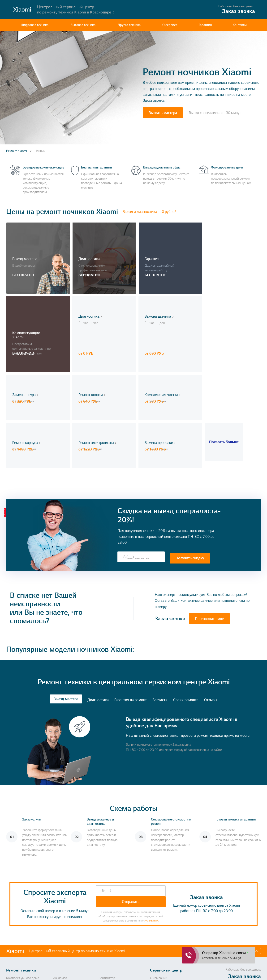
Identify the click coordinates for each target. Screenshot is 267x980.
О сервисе (170, 25)
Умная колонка (63, 924)
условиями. (152, 836)
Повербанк (60, 953)
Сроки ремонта (186, 615)
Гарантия (205, 25)
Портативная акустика (22, 937)
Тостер (103, 930)
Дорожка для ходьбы (22, 953)
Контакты (240, 25)
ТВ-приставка (16, 918)
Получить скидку (190, 473)
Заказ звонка (154, 101)
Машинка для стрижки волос (73, 912)
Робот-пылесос (109, 924)
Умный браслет (63, 900)
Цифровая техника (35, 25)
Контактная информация (159, 902)
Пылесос (59, 918)
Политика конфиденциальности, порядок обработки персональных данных (170, 972)
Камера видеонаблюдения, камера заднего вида (72, 945)
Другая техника (129, 25)
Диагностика (98, 615)
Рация (57, 937)
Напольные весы (18, 906)
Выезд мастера (66, 614)
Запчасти (160, 615)
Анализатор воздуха (21, 924)
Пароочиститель (110, 918)
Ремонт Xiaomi (17, 151)
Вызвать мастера (163, 113)
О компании (159, 894)
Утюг (102, 937)
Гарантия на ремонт (131, 615)
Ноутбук (104, 912)
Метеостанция (109, 900)
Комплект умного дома (23, 894)
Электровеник (63, 930)
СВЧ (102, 906)
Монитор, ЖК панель (21, 912)
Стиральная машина (21, 900)
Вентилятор (107, 894)
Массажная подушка (67, 906)
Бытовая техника (83, 25)
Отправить (131, 817)
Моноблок (13, 930)
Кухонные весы (109, 943)
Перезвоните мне (209, 534)
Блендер (12, 943)
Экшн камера (108, 953)
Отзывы (211, 615)
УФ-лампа (60, 894)
